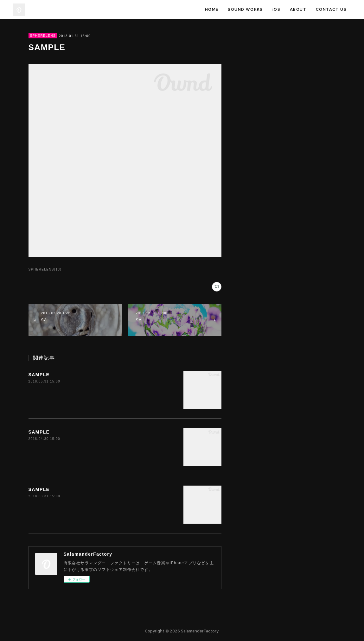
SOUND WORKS (245, 9)
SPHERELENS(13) (45, 269)
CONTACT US (331, 9)
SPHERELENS (43, 36)
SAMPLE (39, 375)
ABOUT (298, 9)
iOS (276, 9)
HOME (212, 9)
